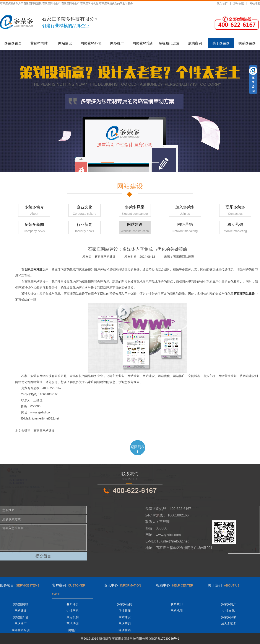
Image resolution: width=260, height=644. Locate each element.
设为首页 (222, 3)
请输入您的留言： (43, 537)
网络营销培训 (143, 43)
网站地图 (255, 3)
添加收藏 (239, 3)
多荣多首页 (13, 43)
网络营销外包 (91, 43)
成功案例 (195, 43)
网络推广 (117, 43)
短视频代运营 (169, 43)
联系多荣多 (247, 43)
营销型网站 (39, 43)
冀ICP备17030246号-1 (164, 639)
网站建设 (65, 43)
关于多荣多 (221, 43)
